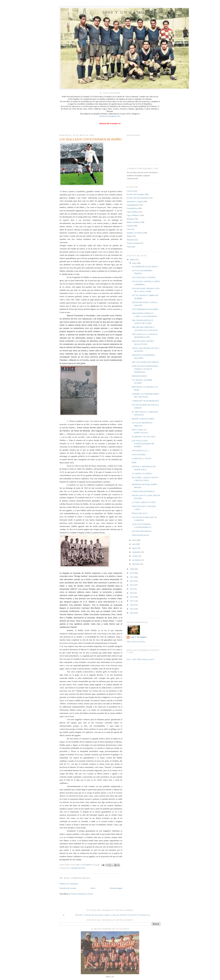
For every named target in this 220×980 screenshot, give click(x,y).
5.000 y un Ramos (138, 637)
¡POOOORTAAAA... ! (141, 451)
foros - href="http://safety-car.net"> (141, 659)
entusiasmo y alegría (135, 201)
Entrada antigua (116, 888)
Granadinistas (78, 868)
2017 (132, 601)
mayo (135, 263)
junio (135, 540)
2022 (132, 613)
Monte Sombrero (134, 222)
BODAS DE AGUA (140, 513)
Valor (129, 247)
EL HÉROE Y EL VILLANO (143, 437)
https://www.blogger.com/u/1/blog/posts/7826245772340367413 (113, 915)
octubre (136, 556)
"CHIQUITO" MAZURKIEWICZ (145, 401)
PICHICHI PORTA (139, 376)
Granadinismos (133, 205)
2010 (132, 573)
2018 (132, 605)
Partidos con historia (135, 233)
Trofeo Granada (133, 243)
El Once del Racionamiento (138, 198)
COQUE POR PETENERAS (143, 491)
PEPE (134, 462)
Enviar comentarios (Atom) (82, 894)
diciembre (137, 564)
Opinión (130, 226)
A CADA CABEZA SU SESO (144, 502)
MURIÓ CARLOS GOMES (143, 419)
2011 (132, 577)
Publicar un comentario (69, 884)
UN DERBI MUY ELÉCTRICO (145, 267)
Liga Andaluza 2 (133, 215)
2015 (132, 593)
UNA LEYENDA (139, 454)
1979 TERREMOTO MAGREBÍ (145, 309)
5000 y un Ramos (125, 12)
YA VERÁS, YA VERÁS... (142, 473)
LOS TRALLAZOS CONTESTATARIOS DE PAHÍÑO (143, 444)
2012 (132, 581)
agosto (135, 548)
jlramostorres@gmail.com (110, 116)
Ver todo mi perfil (136, 642)
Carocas (130, 191)
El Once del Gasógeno (136, 194)
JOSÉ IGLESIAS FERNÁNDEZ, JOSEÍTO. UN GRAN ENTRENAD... (145, 369)
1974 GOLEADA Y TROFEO (144, 277)
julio (134, 544)
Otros (129, 229)
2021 (132, 609)
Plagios (130, 236)
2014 (132, 589)
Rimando (130, 240)
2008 (132, 260)
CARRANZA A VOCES (141, 458)
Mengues (130, 219)
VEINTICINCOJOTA (140, 535)
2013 (132, 585)
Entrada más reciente (68, 888)
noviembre (137, 560)
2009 (132, 569)
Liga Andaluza (133, 212)
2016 (132, 597)
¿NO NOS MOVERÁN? (142, 531)
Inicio (93, 888)
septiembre (137, 552)
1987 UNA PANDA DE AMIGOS (145, 362)
